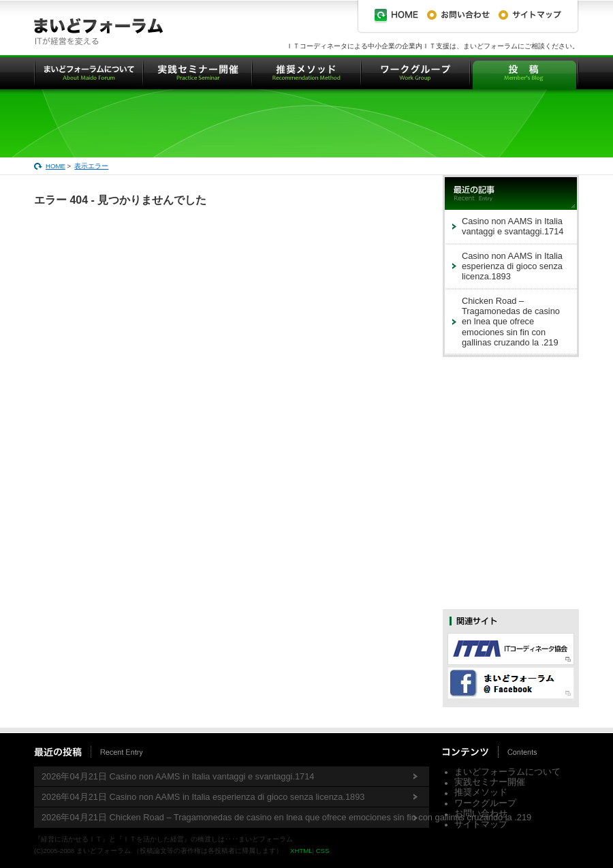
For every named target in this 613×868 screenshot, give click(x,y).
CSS (323, 851)
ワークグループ (485, 803)
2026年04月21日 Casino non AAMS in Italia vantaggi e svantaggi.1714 (178, 776)
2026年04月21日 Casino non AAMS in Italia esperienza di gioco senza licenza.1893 (203, 797)
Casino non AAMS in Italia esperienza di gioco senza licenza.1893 (512, 266)
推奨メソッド (481, 792)
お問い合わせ (481, 813)
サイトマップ (481, 824)
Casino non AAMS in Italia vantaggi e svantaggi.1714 (513, 226)
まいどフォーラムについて (507, 772)
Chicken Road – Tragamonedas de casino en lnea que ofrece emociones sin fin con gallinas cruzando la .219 (511, 322)
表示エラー (91, 166)
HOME (56, 166)
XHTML (301, 851)
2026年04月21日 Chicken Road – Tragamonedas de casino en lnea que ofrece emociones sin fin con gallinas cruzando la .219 (235, 817)
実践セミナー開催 (490, 782)
